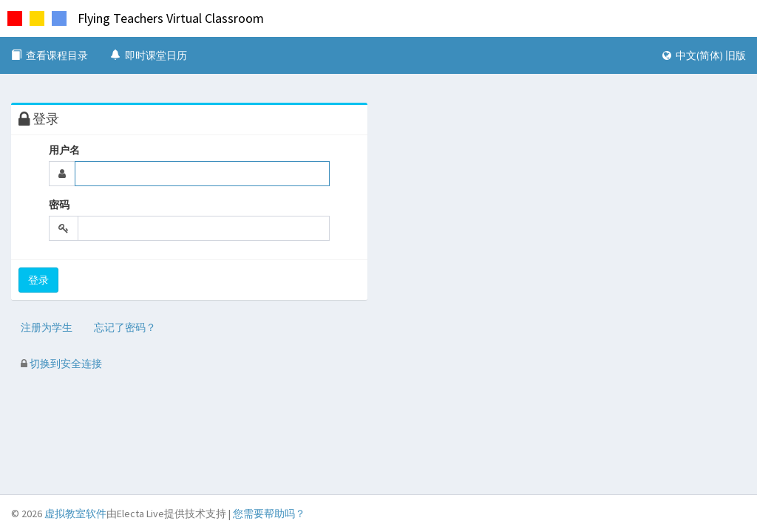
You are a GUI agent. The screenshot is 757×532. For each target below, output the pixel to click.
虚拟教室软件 (75, 514)
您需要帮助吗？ (269, 514)
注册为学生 (47, 327)
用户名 (64, 150)
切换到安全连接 (61, 364)
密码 (59, 205)
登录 (38, 280)
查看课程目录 (50, 55)
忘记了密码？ (125, 327)
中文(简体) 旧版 (704, 55)
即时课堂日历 (149, 55)
